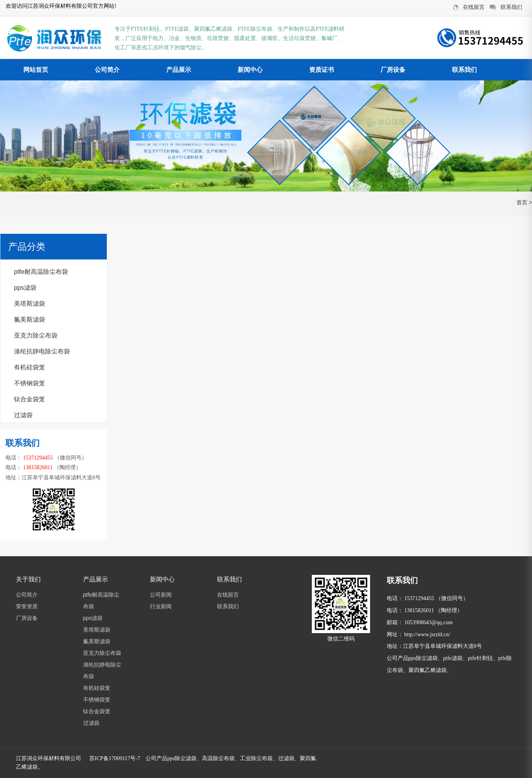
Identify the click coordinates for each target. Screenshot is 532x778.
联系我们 (464, 70)
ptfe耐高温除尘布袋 (41, 272)
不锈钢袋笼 (30, 383)
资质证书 (322, 70)
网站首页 (36, 70)
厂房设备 (393, 70)
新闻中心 (250, 70)
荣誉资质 (27, 606)
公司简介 (107, 70)
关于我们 (28, 579)
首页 (522, 202)
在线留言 (228, 595)
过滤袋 (23, 415)
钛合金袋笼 (30, 399)
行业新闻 (161, 606)
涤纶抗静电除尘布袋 (42, 351)
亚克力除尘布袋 (36, 335)
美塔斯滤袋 (30, 304)
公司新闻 (161, 595)
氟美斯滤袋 (30, 319)
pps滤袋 (25, 288)
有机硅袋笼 (30, 367)
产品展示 (179, 70)
